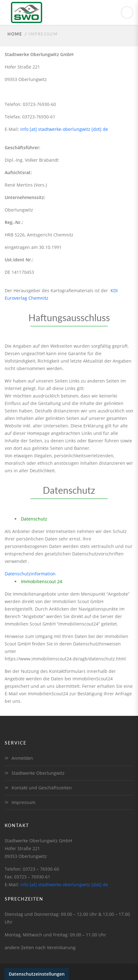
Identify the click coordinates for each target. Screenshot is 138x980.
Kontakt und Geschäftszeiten (42, 788)
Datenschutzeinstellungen (37, 974)
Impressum (23, 802)
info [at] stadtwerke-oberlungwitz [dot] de (64, 129)
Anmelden (22, 758)
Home (15, 34)
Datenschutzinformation (30, 574)
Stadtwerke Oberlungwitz (38, 773)
